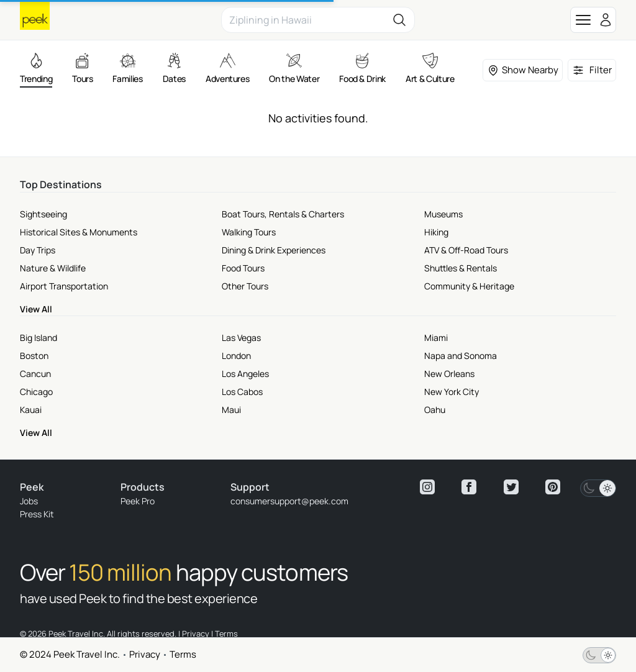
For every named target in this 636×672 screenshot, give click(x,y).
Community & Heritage (469, 286)
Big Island (39, 338)
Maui (231, 410)
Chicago (36, 392)
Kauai (31, 410)
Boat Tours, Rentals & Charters (283, 214)
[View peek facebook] (469, 487)
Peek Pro (138, 501)
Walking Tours (249, 232)
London (236, 356)
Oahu (435, 410)
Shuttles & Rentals (461, 268)
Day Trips (38, 250)
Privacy (145, 654)
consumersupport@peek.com (289, 501)
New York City (452, 392)
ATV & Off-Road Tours (466, 250)
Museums (443, 214)
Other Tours (245, 286)
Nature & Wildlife (53, 268)
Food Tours (243, 268)
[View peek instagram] (427, 487)
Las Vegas (241, 338)
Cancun (35, 374)
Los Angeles (245, 374)
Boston (34, 356)
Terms (183, 654)
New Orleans (449, 374)
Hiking (436, 232)
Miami (436, 338)
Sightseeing (43, 214)
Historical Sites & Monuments (79, 232)
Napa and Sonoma (461, 356)
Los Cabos (242, 392)
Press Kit (37, 514)
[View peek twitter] (511, 487)
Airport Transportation (64, 286)
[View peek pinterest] (553, 487)
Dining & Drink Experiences (274, 250)
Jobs (29, 501)
